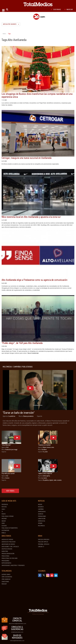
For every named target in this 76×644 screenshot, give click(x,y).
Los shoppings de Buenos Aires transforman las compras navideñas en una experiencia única (37, 95)
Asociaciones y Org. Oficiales (10, 547)
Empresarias (42, 512)
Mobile (4, 533)
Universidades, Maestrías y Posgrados (13, 565)
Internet (4, 519)
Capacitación (42, 519)
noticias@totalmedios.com (17, 641)
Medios (40, 504)
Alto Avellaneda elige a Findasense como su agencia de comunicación (34, 280)
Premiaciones (42, 516)
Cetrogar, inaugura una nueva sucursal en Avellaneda (27, 158)
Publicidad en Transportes (10, 528)
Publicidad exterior (8, 516)
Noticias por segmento (11, 24)
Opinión (40, 523)
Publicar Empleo (43, 542)
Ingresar (69, 10)
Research (41, 507)
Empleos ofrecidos (44, 540)
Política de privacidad (38, 614)
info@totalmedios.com (17, 632)
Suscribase (56, 10)
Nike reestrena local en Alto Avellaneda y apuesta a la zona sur (31, 217)
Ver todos (10, 491)
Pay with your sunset (8, 473)
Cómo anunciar (6, 579)
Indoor (4, 521)
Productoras (5, 556)
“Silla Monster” (6, 445)
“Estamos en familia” (45, 445)
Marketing (5, 551)
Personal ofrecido (44, 544)
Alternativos (5, 530)
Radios (4, 514)
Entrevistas (42, 521)
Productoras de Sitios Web (10, 558)
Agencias (41, 514)
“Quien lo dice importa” (45, 473)
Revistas (4, 507)
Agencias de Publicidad (9, 542)
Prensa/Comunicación (8, 554)
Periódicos (5, 504)
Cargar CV (41, 547)
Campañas (41, 509)
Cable (3, 509)
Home (4, 34)
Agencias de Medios (7, 540)
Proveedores (5, 561)
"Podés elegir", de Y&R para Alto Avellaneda (22, 343)
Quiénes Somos (6, 575)
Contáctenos (5, 582)
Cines (3, 523)
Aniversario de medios (8, 544)
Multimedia (41, 526)
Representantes (6, 563)
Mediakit (4, 584)
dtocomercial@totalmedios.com (17, 624)
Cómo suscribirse (7, 577)
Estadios (4, 526)
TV (2, 512)
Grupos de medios (7, 549)
